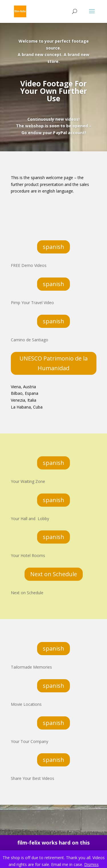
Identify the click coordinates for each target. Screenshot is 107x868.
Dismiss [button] (91, 864)
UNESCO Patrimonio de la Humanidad (53, 363)
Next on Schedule (54, 574)
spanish (53, 247)
